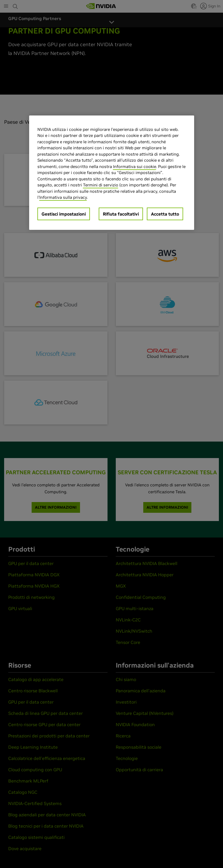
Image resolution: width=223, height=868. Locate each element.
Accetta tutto (165, 214)
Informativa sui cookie (135, 166)
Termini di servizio (101, 185)
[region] (112, 172)
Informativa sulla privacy (63, 197)
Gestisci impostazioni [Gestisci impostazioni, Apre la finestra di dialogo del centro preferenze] (64, 214)
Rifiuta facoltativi (121, 214)
